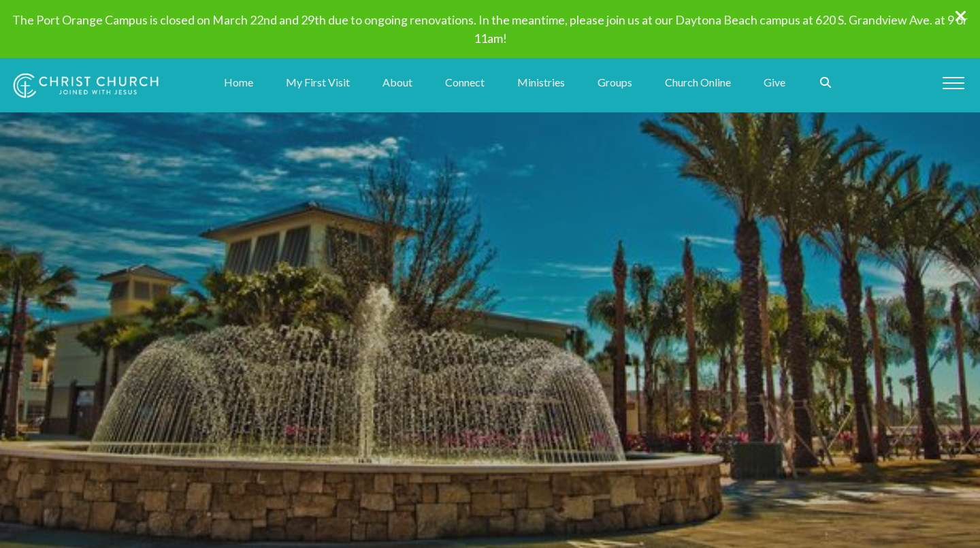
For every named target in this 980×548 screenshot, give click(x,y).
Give (774, 83)
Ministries (541, 83)
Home (239, 83)
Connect (465, 83)
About (397, 83)
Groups (615, 83)
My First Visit (318, 83)
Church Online (698, 83)
